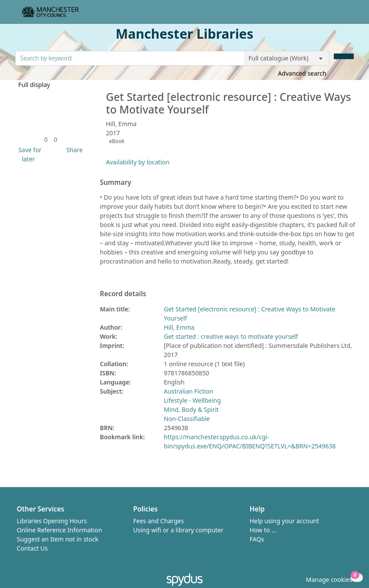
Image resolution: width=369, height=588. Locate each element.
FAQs (257, 539)
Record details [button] (123, 294)
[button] (29, 154)
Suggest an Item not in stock (58, 539)
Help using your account (285, 521)
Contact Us (32, 548)
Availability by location (138, 162)
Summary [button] (116, 183)
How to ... (263, 530)
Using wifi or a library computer (178, 530)
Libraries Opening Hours (52, 521)
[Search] (344, 56)
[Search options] (287, 58)
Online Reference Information (60, 530)
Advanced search (302, 73)
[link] (46, 139)
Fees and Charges (158, 521)
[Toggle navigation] (349, 15)
